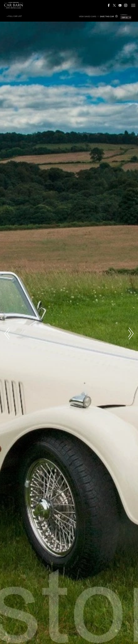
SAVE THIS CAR (109, 16)
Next (131, 333)
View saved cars (88, 16)
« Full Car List (14, 16)
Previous (7, 333)
